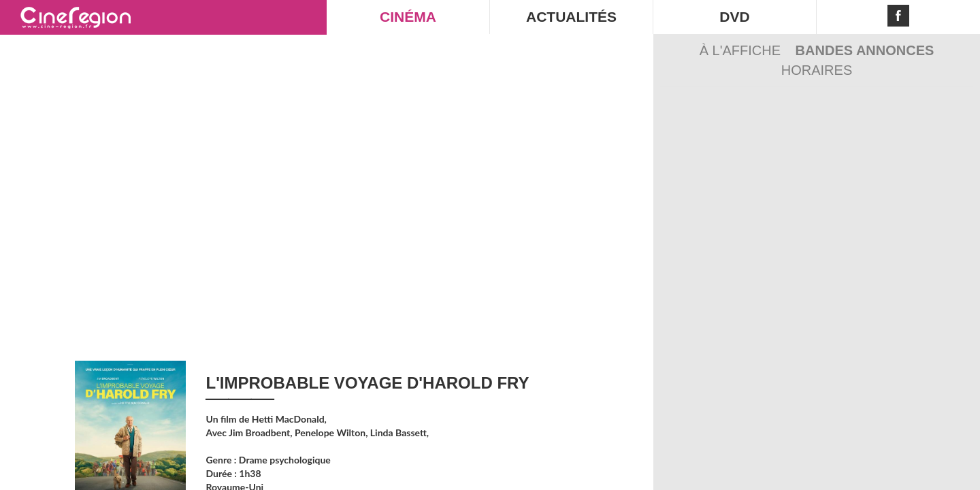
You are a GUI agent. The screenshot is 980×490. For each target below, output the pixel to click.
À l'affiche (742, 50)
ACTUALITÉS (571, 17)
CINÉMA (408, 17)
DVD (734, 17)
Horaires (817, 70)
